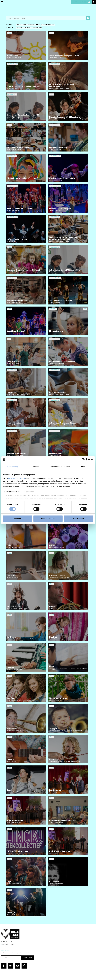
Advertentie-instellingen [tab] (60, 466)
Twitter (10, 964)
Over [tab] (83, 466)
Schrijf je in (28, 958)
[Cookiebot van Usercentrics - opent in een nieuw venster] (83, 460)
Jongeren (28, 28)
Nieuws (75, 2)
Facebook (4, 964)
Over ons (83, 2)
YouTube (17, 964)
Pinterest (24, 964)
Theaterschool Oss (48, 25)
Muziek (19, 25)
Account (89, 2)
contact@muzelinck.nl (8, 945)
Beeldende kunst (34, 25)
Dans (25, 25)
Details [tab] (36, 466)
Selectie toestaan (48, 519)
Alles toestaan (79, 519)
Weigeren (17, 519)
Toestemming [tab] (13, 466)
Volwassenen (37, 28)
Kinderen (20, 28)
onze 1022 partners (16, 478)
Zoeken (94, 2)
